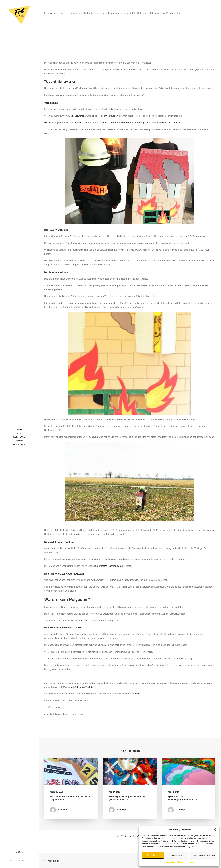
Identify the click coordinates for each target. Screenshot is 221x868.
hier (137, 694)
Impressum (190, 862)
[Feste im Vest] (19, 15)
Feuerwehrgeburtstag (83, 116)
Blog (19, 433)
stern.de (81, 621)
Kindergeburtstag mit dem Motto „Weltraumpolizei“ (129, 793)
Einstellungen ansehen (203, 855)
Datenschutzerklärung (174, 862)
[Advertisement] (130, 37)
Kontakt (19, 441)
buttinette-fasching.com (109, 566)
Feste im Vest (19, 437)
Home (19, 430)
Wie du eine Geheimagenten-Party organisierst (70, 793)
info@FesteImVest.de (82, 687)
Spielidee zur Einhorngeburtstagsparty (185, 793)
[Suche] (19, 852)
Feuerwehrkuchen (109, 116)
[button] (215, 829)
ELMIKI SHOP (19, 444)
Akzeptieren (153, 855)
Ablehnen (177, 855)
